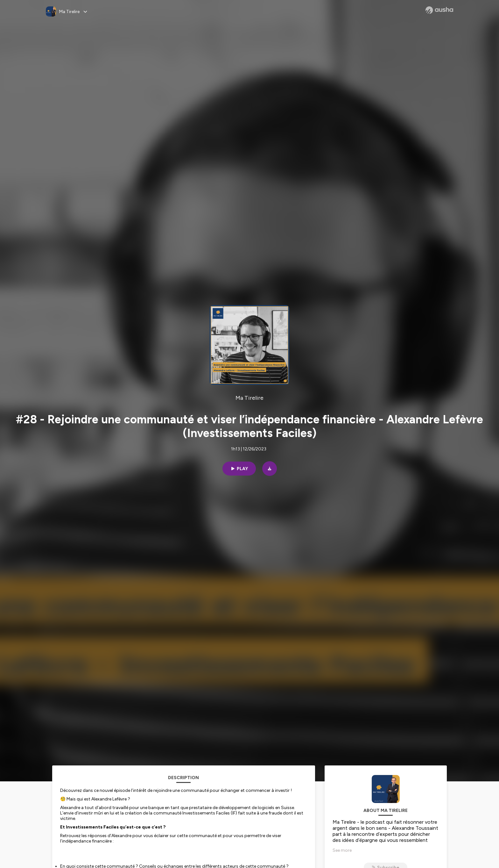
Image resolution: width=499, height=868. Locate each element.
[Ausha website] (439, 10)
